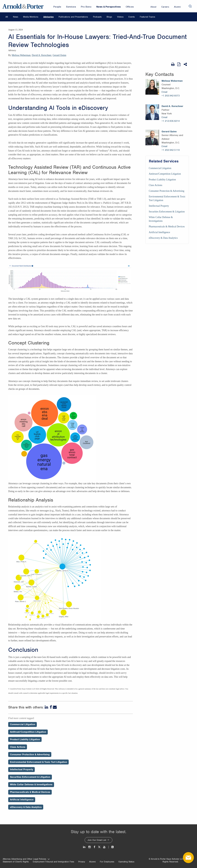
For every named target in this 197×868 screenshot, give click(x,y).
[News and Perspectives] (111, 847)
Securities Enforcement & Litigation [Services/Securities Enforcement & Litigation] (167, 212)
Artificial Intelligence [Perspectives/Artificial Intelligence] (22, 800)
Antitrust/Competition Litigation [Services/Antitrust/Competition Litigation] (165, 174)
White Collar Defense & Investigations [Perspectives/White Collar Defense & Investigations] (31, 784)
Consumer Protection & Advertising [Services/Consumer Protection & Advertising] (167, 191)
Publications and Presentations (73, 17)
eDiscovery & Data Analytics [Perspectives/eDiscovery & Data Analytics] (26, 807)
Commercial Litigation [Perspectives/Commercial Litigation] (23, 724)
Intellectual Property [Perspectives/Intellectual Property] (22, 769)
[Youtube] (104, 847)
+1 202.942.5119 (171, 150)
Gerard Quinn (59, 55)
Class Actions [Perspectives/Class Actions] (18, 747)
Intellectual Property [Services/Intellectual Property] (159, 206)
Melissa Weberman (21, 55)
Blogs (109, 17)
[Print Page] (173, 64)
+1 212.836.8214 (171, 121)
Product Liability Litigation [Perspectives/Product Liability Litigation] (25, 739)
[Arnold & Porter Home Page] (23, 6)
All (7, 17)
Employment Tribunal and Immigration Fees (53, 862)
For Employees (107, 862)
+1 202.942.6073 (171, 96)
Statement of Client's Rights (16, 862)
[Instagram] (90, 847)
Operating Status (126, 862)
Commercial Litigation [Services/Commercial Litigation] (160, 168)
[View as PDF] (179, 64)
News (16, 17)
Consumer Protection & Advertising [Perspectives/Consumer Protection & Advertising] (30, 754)
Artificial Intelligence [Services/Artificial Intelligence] (159, 232)
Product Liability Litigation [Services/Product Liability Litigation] (162, 180)
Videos (120, 17)
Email (164, 92)
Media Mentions (31, 17)
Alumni (92, 862)
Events (132, 17)
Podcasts (97, 17)
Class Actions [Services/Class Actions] (156, 185)
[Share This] (186, 64)
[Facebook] (51, 707)
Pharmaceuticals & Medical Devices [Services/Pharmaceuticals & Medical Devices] (167, 227)
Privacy (82, 862)
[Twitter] (99, 847)
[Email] (55, 707)
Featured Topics (147, 17)
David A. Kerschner (42, 55)
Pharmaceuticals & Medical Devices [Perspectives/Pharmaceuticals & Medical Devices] (30, 792)
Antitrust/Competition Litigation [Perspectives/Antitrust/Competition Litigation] (28, 732)
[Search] (190, 6)
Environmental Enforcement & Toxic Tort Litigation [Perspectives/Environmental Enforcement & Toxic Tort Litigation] (39, 762)
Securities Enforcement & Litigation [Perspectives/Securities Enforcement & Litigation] (30, 777)
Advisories (48, 17)
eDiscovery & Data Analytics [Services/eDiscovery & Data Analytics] (163, 238)
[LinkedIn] (47, 707)
